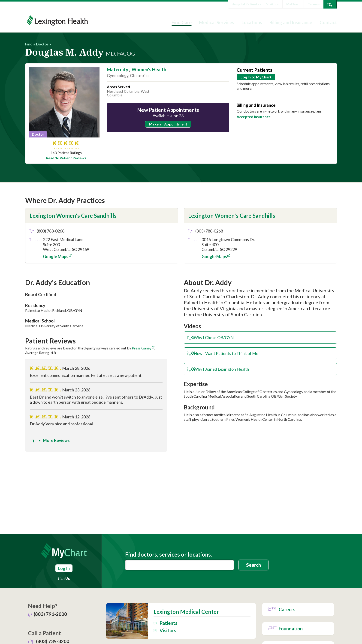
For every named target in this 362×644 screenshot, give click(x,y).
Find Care (182, 22)
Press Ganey (142, 348)
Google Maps (56, 256)
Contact (328, 22)
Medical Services (217, 22)
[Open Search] (330, 4)
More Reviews (51, 440)
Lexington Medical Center (186, 612)
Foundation (285, 629)
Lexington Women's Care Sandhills (73, 216)
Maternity (118, 69)
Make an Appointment (168, 124)
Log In (64, 568)
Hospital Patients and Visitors (255, 4)
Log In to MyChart (256, 77)
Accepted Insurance (254, 117)
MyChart (293, 4)
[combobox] (180, 565)
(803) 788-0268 (51, 231)
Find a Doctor (37, 44)
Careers (314, 4)
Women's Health (149, 69)
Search (253, 565)
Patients (165, 623)
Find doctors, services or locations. (169, 555)
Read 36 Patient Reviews (66, 158)
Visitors (165, 630)
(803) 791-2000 (50, 614)
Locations (252, 22)
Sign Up (64, 578)
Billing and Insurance (291, 22)
